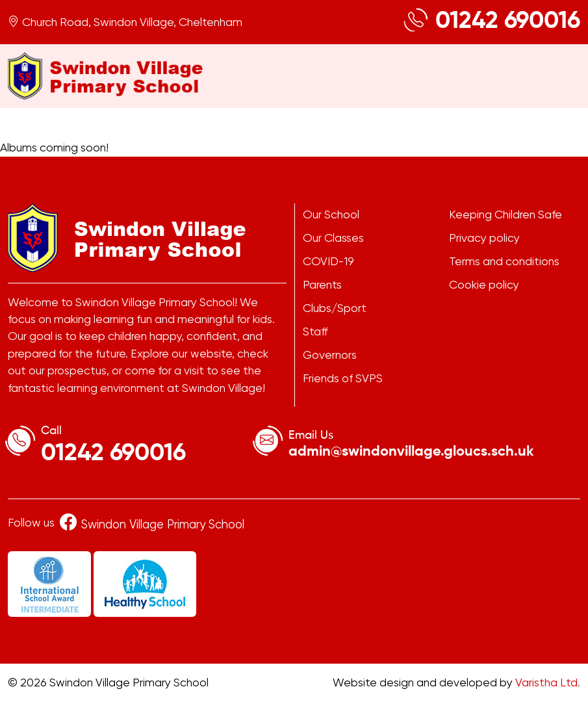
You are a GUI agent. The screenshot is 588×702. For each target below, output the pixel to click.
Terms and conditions (504, 261)
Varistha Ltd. (548, 682)
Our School (331, 214)
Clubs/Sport (335, 308)
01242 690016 (508, 21)
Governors (330, 355)
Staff (315, 331)
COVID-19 (328, 261)
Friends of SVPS (343, 378)
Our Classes (333, 238)
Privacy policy (484, 238)
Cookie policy (484, 285)
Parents (322, 285)
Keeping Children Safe (505, 214)
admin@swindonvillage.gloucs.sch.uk (411, 452)
